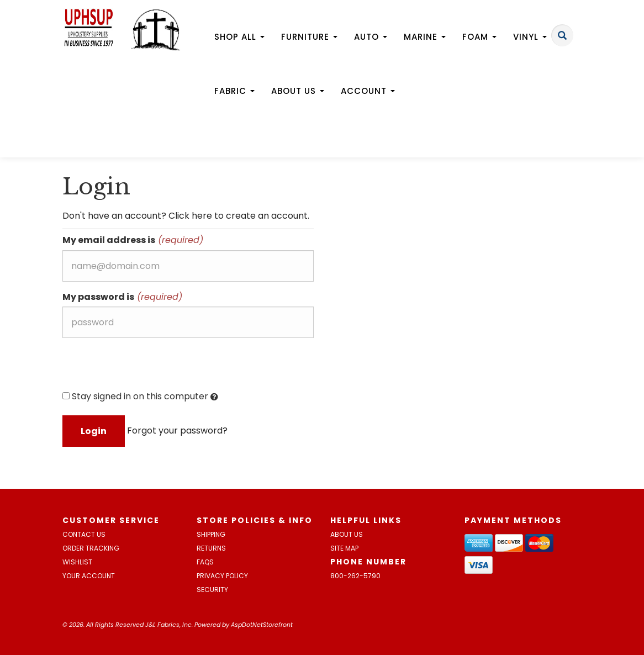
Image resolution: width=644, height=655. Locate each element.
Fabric (234, 91)
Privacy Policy (222, 576)
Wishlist (77, 562)
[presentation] (146, 368)
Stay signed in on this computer (140, 397)
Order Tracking (91, 548)
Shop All (239, 37)
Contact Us (84, 534)
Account (368, 91)
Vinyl (530, 37)
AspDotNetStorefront (262, 625)
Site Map (344, 548)
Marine (425, 37)
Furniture (309, 37)
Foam (479, 37)
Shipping (211, 534)
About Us (298, 91)
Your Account (89, 576)
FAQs (205, 562)
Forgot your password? (177, 430)
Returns (211, 548)
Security (212, 590)
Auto (371, 37)
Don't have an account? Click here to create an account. (186, 216)
